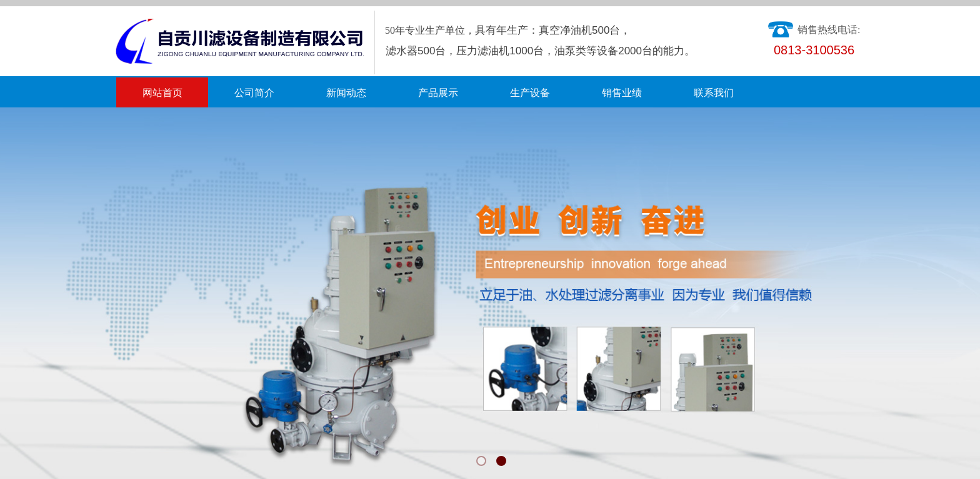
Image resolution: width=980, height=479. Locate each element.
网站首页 (162, 93)
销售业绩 (622, 93)
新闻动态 (346, 93)
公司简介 (254, 93)
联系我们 (714, 93)
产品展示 (438, 93)
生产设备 (530, 93)
